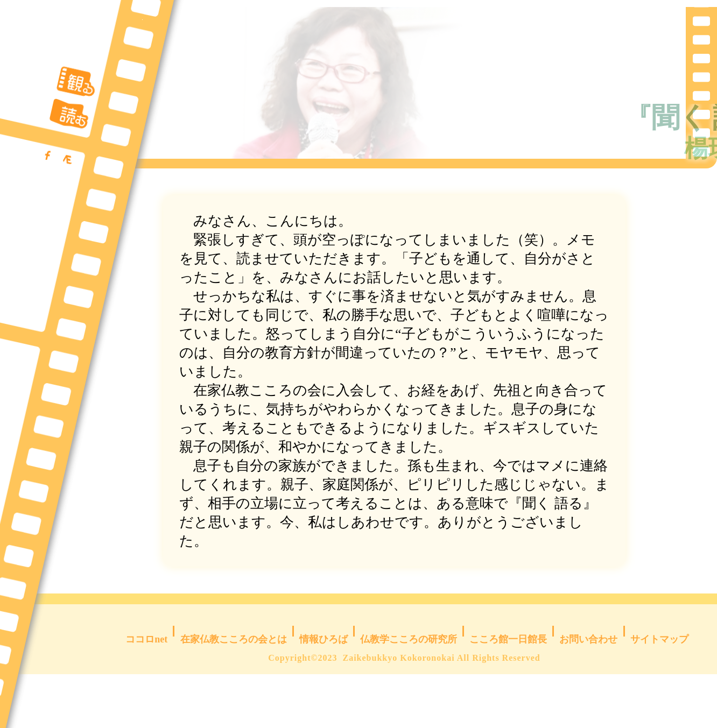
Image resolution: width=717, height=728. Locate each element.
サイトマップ (658, 685)
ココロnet (150, 685)
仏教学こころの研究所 (408, 685)
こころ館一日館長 (504, 685)
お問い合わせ (585, 685)
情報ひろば (324, 685)
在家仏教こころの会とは (235, 685)
